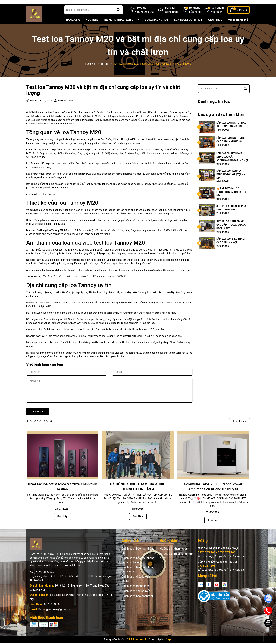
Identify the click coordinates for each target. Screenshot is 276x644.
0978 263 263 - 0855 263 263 (217, 563)
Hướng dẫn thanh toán (174, 559)
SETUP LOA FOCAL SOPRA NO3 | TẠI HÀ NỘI (231, 219)
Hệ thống (195, 21)
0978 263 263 (53, 615)
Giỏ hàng (242, 20)
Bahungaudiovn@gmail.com (56, 620)
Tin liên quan (37, 432)
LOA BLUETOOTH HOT (188, 31)
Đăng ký (170, 18)
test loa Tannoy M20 (97, 131)
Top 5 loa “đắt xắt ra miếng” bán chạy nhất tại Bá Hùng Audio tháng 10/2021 (85, 287)
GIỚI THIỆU (215, 31)
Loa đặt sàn (50, 205)
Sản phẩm (218, 21)
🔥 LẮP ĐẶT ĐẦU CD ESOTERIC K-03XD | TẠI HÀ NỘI (231, 203)
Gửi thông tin (38, 422)
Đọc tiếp (62, 527)
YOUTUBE (92, 31)
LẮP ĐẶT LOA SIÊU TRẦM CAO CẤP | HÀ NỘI (230, 251)
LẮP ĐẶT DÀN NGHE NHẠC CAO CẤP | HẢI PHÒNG (231, 150)
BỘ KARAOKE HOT (157, 31)
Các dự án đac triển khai (221, 125)
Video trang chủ (238, 31)
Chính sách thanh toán (136, 597)
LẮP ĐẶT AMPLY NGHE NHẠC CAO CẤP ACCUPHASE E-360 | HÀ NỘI (232, 167)
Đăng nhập (172, 23)
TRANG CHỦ (72, 31)
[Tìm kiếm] (118, 21)
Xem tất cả (239, 432)
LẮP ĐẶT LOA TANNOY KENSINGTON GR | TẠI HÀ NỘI (231, 185)
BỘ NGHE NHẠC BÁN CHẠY (122, 31)
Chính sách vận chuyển (136, 602)
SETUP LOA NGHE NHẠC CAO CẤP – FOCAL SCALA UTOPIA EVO (231, 236)
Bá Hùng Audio (39, 131)
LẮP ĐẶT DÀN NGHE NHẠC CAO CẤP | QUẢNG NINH (231, 135)
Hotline (146, 21)
